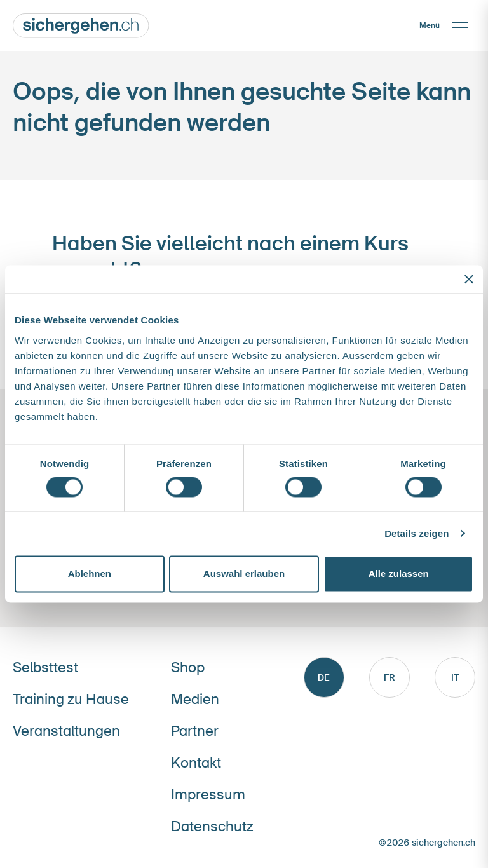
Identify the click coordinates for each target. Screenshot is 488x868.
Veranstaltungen (66, 731)
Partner (195, 731)
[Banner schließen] (469, 279)
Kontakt (196, 763)
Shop (188, 668)
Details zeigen (417, 533)
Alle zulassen (399, 574)
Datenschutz (212, 826)
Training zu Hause (71, 699)
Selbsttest (45, 668)
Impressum (208, 795)
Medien (195, 699)
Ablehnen (90, 574)
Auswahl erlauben (244, 574)
